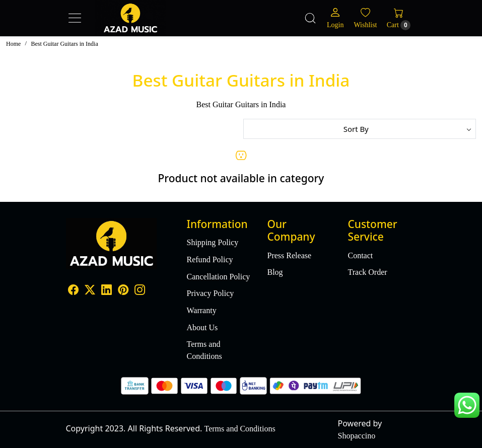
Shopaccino (357, 436)
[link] (310, 18)
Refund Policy (210, 259)
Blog (275, 272)
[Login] (335, 18)
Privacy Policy (211, 293)
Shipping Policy (213, 242)
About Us (202, 327)
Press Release (289, 255)
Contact (360, 255)
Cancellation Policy (219, 277)
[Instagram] (140, 291)
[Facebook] (73, 291)
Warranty (202, 310)
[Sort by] (360, 129)
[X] (90, 291)
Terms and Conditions (204, 350)
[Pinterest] (123, 291)
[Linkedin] (107, 291)
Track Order (367, 272)
